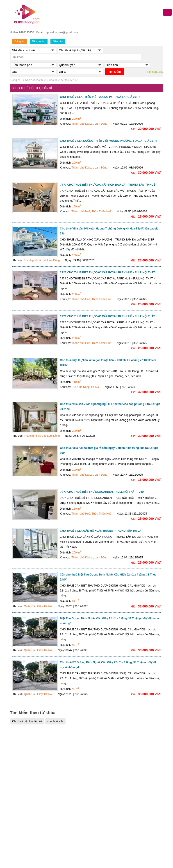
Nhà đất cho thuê (36, 80)
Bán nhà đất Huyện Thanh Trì (30, 858)
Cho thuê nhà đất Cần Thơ (139, 774)
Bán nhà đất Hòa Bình (102, 802)
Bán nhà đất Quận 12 (63, 807)
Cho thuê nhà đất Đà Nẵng (139, 768)
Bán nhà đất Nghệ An (101, 836)
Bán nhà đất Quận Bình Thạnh (69, 819)
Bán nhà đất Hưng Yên (102, 785)
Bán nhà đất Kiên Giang (103, 847)
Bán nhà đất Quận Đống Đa (29, 768)
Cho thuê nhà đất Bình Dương (141, 796)
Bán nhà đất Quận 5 (62, 774)
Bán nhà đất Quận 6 (62, 779)
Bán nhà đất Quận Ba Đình (29, 746)
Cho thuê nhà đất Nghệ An (139, 836)
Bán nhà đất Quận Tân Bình (67, 836)
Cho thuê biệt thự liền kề (27, 721)
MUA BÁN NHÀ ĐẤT (101, 740)
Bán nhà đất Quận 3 (62, 762)
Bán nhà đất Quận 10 (63, 796)
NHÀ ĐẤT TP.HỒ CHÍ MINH (67, 740)
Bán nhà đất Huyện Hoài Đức (30, 841)
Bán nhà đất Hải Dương (103, 791)
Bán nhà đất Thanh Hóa (103, 807)
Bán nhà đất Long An (101, 852)
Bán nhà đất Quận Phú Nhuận (68, 830)
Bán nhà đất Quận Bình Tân (67, 813)
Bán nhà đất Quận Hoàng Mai (30, 796)
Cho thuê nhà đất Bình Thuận (141, 824)
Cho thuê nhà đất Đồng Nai (139, 830)
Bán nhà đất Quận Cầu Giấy (30, 762)
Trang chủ (16, 80)
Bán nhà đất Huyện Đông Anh (30, 830)
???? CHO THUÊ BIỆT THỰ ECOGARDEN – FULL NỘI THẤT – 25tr (102, 492)
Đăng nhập (39, 41)
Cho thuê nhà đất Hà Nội (138, 757)
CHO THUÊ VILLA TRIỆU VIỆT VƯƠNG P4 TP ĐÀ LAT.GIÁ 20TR (100, 97)
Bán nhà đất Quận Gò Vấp (66, 824)
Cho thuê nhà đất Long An (139, 847)
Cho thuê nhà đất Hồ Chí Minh (141, 762)
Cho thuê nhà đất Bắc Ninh (139, 791)
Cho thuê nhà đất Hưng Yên (140, 841)
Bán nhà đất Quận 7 (62, 785)
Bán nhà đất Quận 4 (62, 768)
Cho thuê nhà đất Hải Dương (140, 802)
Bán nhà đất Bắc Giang (102, 796)
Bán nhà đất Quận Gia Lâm (29, 836)
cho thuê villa (55, 721)
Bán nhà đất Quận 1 (62, 757)
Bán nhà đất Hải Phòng (102, 768)
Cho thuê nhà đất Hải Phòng (140, 779)
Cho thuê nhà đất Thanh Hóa (140, 807)
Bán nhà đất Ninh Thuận (103, 841)
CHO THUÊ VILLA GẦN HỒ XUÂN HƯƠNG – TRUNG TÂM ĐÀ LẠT (101, 531)
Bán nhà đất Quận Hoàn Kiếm (31, 791)
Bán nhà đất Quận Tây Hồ (28, 819)
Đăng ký (58, 41)
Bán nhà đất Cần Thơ (101, 762)
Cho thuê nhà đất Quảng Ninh (141, 785)
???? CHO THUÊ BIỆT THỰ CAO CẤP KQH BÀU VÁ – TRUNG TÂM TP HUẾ (107, 185)
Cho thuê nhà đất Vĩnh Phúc (140, 852)
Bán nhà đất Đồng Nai (102, 830)
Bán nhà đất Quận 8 (62, 791)
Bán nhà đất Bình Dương (103, 824)
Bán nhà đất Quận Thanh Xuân (31, 824)
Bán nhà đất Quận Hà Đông (29, 774)
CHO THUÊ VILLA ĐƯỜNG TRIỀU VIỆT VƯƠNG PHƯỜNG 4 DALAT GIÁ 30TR (108, 141)
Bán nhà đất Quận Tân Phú (67, 841)
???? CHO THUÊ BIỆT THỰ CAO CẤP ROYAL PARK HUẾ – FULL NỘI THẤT (107, 272)
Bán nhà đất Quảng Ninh (103, 774)
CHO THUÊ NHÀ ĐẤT (136, 740)
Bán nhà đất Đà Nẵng (101, 757)
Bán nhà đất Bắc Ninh (101, 779)
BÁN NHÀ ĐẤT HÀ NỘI (27, 740)
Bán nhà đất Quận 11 (63, 802)
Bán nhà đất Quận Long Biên (30, 802)
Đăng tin (19, 41)
